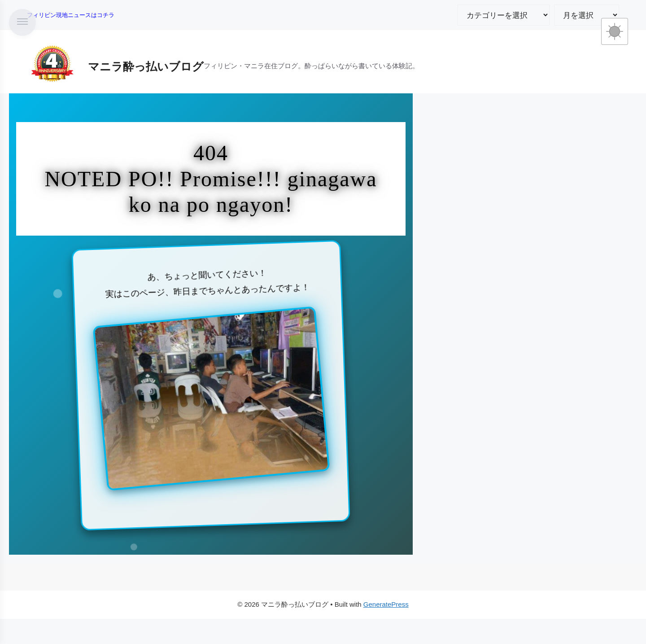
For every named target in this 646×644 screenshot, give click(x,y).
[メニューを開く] (22, 22)
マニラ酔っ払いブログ (146, 66)
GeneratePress (386, 604)
